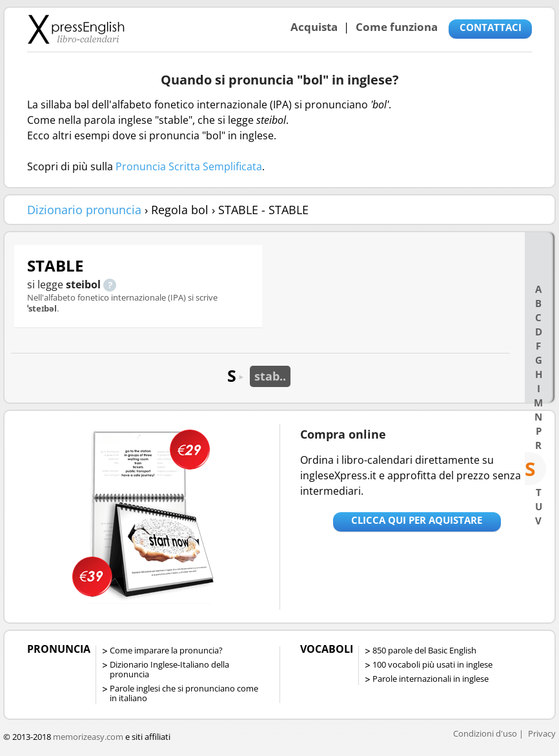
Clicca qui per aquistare (417, 520)
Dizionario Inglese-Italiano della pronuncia (169, 669)
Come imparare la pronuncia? (166, 650)
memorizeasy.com (88, 737)
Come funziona (397, 27)
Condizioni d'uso (485, 733)
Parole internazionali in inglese (431, 679)
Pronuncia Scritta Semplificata (189, 166)
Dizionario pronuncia (84, 210)
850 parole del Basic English (424, 650)
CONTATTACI (491, 27)
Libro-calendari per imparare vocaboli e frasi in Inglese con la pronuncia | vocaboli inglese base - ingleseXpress (76, 29)
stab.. (270, 376)
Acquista (314, 27)
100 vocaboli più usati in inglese (432, 664)
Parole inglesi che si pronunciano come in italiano (184, 693)
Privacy (542, 733)
